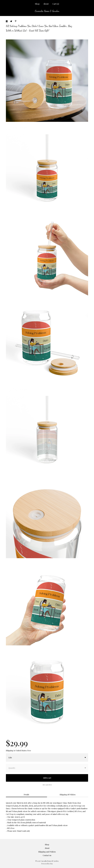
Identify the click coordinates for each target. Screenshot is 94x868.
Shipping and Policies (47, 852)
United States (21, 751)
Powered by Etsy (47, 864)
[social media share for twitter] (11, 22)
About (46, 4)
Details (26, 795)
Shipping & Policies (68, 795)
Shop (37, 4)
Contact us (47, 855)
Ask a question (47, 785)
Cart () (56, 4)
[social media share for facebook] (7, 22)
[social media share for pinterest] (16, 21)
